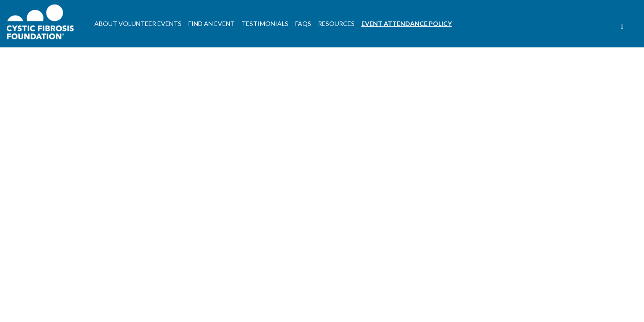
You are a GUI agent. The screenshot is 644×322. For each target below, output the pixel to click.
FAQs (303, 23)
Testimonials (265, 23)
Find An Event (212, 23)
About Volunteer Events (138, 23)
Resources (336, 23)
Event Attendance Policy (407, 23)
